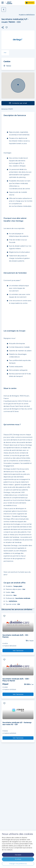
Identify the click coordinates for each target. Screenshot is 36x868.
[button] (3, 27)
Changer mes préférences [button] (18, 864)
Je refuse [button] (18, 859)
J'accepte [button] (18, 855)
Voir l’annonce (18, 651)
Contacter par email (18, 103)
